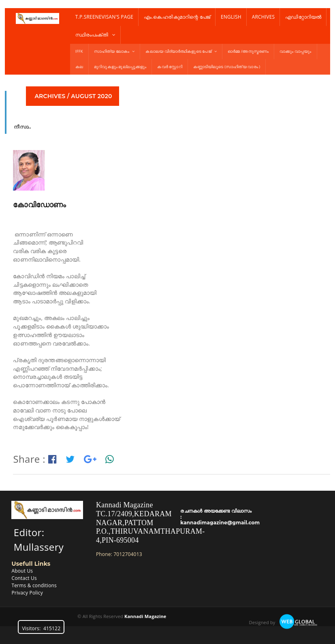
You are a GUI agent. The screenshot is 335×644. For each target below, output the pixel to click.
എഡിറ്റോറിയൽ (303, 17)
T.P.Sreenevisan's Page (104, 17)
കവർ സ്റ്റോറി (170, 67)
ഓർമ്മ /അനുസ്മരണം (248, 51)
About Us (22, 571)
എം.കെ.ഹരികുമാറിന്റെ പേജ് (177, 17)
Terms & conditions (34, 585)
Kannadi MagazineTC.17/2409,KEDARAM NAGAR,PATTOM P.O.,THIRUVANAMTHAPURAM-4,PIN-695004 (150, 522)
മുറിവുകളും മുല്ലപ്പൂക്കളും (120, 67)
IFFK (79, 51)
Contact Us (24, 578)
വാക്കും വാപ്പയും (295, 51)
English (231, 17)
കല (79, 67)
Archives (264, 17)
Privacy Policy (27, 593)
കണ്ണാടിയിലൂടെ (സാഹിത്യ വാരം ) (227, 67)
